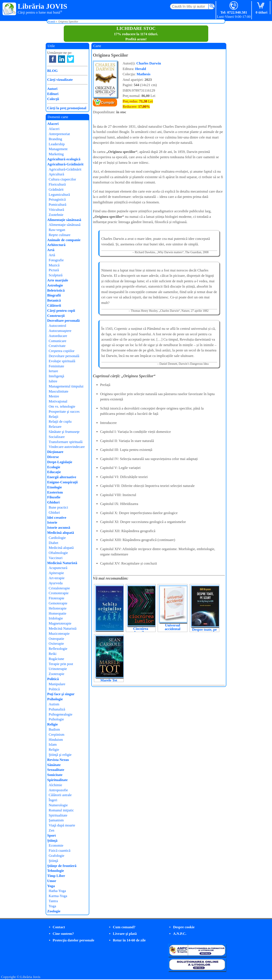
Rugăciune (56, 659)
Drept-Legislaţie (60, 462)
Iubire (53, 381)
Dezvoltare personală (63, 321)
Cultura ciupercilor (62, 179)
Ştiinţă (52, 841)
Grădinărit (56, 189)
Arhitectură (56, 245)
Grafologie (57, 856)
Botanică (54, 300)
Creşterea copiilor (62, 351)
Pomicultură (57, 205)
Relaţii (53, 417)
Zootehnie (56, 215)
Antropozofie (58, 790)
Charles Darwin (149, 63)
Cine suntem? (63, 934)
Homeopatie (57, 613)
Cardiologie (57, 538)
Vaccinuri (56, 558)
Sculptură (56, 275)
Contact (59, 927)
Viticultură (56, 210)
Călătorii (54, 305)
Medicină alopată (61, 533)
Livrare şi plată (125, 934)
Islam (53, 744)
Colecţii (53, 99)
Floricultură (57, 184)
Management (58, 149)
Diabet (53, 543)
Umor (52, 881)
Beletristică (56, 290)
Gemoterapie (58, 603)
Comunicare (57, 341)
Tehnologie (56, 871)
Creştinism (57, 735)
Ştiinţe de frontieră (62, 866)
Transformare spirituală (66, 442)
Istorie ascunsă (59, 528)
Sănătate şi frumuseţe (64, 432)
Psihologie (55, 699)
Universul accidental (173, 627)
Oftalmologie (58, 553)
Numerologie (58, 805)
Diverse (53, 457)
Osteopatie (56, 639)
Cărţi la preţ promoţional (67, 108)
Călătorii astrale (60, 795)
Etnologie (55, 487)
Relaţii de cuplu (60, 421)
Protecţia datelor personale (74, 940)
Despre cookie (184, 927)
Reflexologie (58, 649)
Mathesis (144, 74)
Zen (51, 830)
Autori (52, 89)
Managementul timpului (66, 386)
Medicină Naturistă (62, 563)
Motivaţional (58, 401)
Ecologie (54, 467)
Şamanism (56, 820)
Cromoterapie (59, 593)
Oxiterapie (56, 644)
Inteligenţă (56, 376)
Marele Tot (109, 680)
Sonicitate (55, 775)
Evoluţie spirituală (62, 361)
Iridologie (56, 618)
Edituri (53, 94)
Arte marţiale (58, 280)
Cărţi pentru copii (61, 311)
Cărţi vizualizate (60, 80)
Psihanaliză (57, 709)
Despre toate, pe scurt (204, 631)
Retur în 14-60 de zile (129, 940)
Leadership (57, 144)
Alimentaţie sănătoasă (64, 220)
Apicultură (56, 174)
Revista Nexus (58, 760)
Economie (56, 845)
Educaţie (54, 472)
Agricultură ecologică (64, 159)
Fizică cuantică (59, 851)
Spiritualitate (57, 780)
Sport (52, 835)
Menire (54, 396)
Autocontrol (57, 326)
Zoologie (54, 911)
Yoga (51, 886)
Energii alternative (62, 477)
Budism (54, 729)
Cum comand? (124, 927)
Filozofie (54, 497)
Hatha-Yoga (57, 891)
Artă (51, 250)
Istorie (52, 522)
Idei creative (57, 518)
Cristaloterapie (59, 588)
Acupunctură (58, 568)
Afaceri (53, 124)
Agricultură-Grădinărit (65, 164)
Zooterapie (57, 674)
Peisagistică (57, 199)
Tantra (53, 901)
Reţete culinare (59, 235)
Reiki (53, 654)
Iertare (53, 371)
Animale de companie (64, 240)
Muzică (54, 265)
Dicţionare (55, 452)
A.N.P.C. (180, 934)
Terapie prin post (61, 664)
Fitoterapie (57, 598)
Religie (52, 724)
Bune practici (58, 507)
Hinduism (56, 740)
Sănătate (54, 765)
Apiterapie (56, 573)
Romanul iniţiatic (61, 810)
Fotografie (56, 260)
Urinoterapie (58, 669)
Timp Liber (56, 876)
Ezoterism (55, 492)
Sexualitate (56, 770)
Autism (54, 704)
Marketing (56, 154)
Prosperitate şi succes (64, 412)
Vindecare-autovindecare (67, 447)
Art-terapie (57, 578)
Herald (141, 69)
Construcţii (56, 316)
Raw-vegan (57, 230)
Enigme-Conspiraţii (62, 482)
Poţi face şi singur (61, 694)
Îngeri (53, 800)
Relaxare (55, 427)
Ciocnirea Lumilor (141, 630)
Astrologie (55, 285)
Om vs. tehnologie (62, 406)
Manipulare (57, 684)
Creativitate (57, 346)
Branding (55, 139)
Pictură (54, 270)
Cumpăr (108, 103)
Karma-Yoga (58, 896)
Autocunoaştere (60, 331)
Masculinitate (59, 391)
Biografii (54, 295)
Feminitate (56, 366)
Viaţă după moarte (62, 825)
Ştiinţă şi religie (60, 755)
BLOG (52, 71)
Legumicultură (59, 195)
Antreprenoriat (59, 134)
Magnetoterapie (60, 623)
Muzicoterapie (59, 634)
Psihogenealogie (60, 714)
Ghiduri (53, 502)
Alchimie (55, 785)
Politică (53, 679)
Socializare (57, 437)
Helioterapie (58, 608)
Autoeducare (58, 336)
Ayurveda (56, 583)
